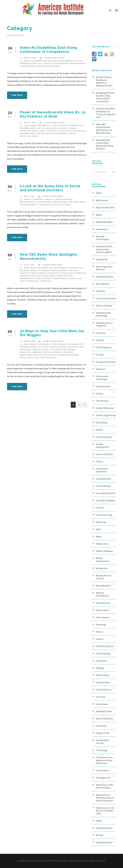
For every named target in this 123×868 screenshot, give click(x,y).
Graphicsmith (98, 861)
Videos (56, 66)
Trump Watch (102, 770)
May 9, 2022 (29, 265)
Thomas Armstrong (54, 58)
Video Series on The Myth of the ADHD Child (105, 811)
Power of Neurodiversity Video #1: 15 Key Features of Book (53, 114)
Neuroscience (44, 133)
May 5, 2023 (29, 196)
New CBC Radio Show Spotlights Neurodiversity (48, 257)
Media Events (49, 276)
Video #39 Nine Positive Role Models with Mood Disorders (105, 144)
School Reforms (104, 690)
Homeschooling (40, 350)
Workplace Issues (104, 828)
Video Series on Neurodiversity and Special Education (105, 798)
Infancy (99, 461)
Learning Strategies (43, 352)
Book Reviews (103, 284)
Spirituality (101, 726)
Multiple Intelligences (46, 355)
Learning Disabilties (30, 63)
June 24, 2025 (30, 58)
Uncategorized (44, 66)
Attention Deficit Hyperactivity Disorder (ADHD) (104, 249)
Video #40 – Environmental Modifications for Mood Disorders (104, 129)
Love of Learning (104, 515)
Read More (17, 95)
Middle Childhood (64, 352)
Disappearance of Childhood (104, 324)
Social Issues (75, 278)
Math (98, 529)
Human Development (103, 446)
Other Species (103, 617)
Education (25, 131)
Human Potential (104, 454)
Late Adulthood (103, 479)
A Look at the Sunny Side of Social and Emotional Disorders (50, 188)
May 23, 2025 (30, 123)
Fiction (99, 394)
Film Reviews (102, 401)
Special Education (63, 202)
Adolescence (102, 200)
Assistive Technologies (102, 238)
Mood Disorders (61, 63)
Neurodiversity (78, 63)
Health (99, 430)
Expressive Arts (103, 386)
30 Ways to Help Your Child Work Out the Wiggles (52, 333)
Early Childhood (104, 347)
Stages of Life (103, 733)
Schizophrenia (27, 66)
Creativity (49, 199)
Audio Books (102, 259)
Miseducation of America (104, 577)
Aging (99, 215)
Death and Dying (104, 306)
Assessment (102, 229)
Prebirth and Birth (105, 646)
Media (99, 537)
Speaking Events (104, 711)
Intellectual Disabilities (73, 131)
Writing (100, 835)
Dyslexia (78, 61)
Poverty (100, 639)
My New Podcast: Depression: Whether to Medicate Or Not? (104, 81)
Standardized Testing (102, 742)
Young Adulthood (104, 842)
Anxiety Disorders (33, 61)
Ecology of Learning (106, 362)
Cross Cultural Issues (106, 298)
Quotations (101, 661)
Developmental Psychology (103, 314)
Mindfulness (26, 355)
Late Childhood (58, 350)
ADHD (26, 125)
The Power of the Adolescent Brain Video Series (104, 760)
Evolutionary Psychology (45, 131)
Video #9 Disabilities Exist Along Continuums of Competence (48, 50)
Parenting (64, 355)
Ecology (100, 355)
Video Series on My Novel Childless (105, 786)
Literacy (47, 63)
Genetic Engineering (106, 415)
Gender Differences (105, 408)
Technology (46, 281)
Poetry (99, 632)
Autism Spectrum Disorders (58, 61)
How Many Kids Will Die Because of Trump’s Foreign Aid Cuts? (105, 113)
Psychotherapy (103, 653)
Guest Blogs (102, 422)
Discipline (73, 347)
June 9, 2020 (29, 341)
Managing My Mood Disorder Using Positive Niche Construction (105, 97)
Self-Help (101, 697)
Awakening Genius (105, 277)
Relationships (103, 675)
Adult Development (105, 207)
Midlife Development (103, 560)
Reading (75, 355)
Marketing (101, 522)
